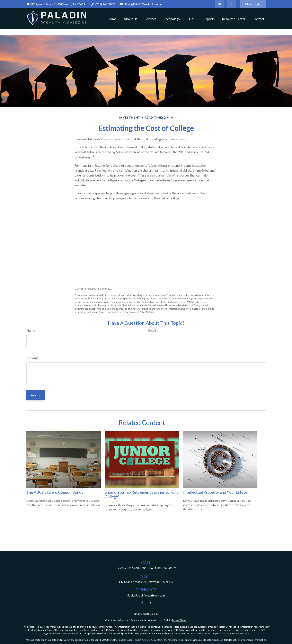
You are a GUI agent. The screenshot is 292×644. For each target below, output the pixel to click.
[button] (112, 19)
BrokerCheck (179, 620)
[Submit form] (36, 395)
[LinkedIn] (220, 4)
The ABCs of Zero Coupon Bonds (55, 492)
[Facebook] (231, 4)
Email (152, 330)
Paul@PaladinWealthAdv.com (141, 4)
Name (31, 330)
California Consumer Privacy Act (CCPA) (132, 640)
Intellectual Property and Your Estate (215, 492)
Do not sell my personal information (248, 640)
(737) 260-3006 (103, 4)
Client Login (253, 4)
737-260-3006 (137, 568)
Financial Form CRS (148, 614)
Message (33, 358)
